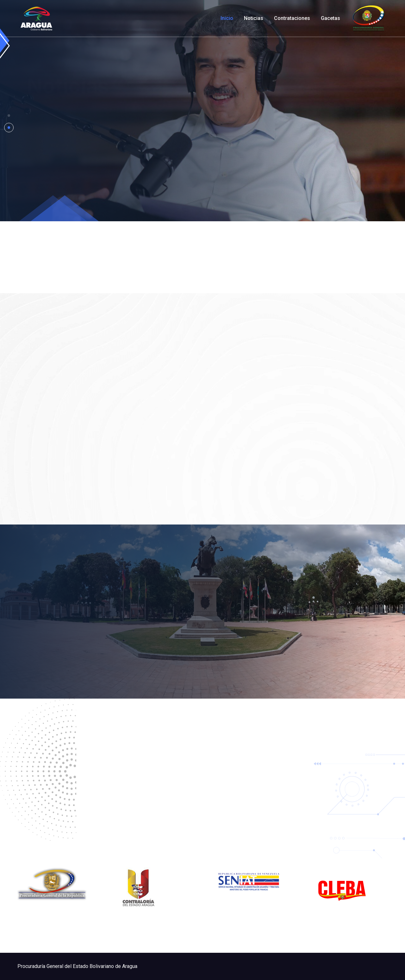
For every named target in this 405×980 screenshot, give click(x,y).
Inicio (227, 18)
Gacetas (330, 18)
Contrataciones (292, 18)
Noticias (254, 18)
